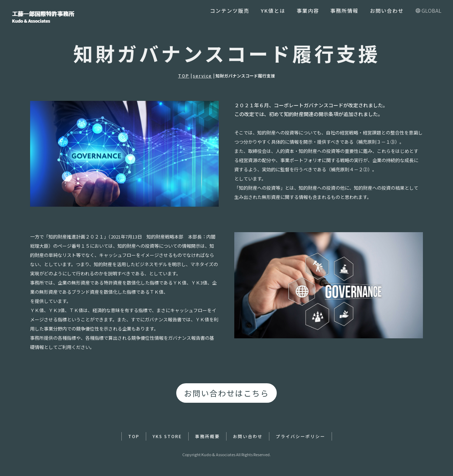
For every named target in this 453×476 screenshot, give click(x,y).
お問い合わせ (387, 10)
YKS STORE (167, 436)
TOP (184, 76)
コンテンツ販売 (230, 10)
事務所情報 (344, 10)
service (202, 76)
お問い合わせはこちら (226, 393)
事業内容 (308, 10)
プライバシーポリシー (300, 436)
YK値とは (273, 10)
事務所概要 (207, 436)
